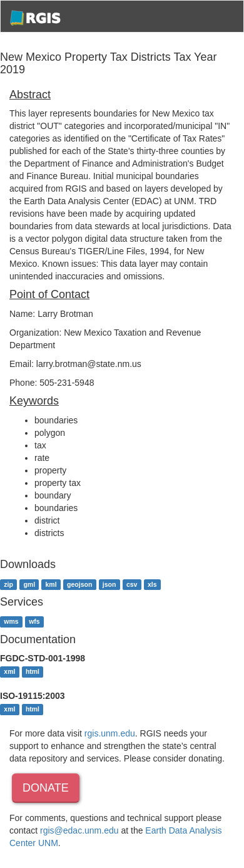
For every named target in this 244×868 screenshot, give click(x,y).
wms (11, 622)
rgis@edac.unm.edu (79, 830)
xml (9, 671)
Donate (46, 788)
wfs (34, 622)
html (33, 671)
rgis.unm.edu (110, 733)
